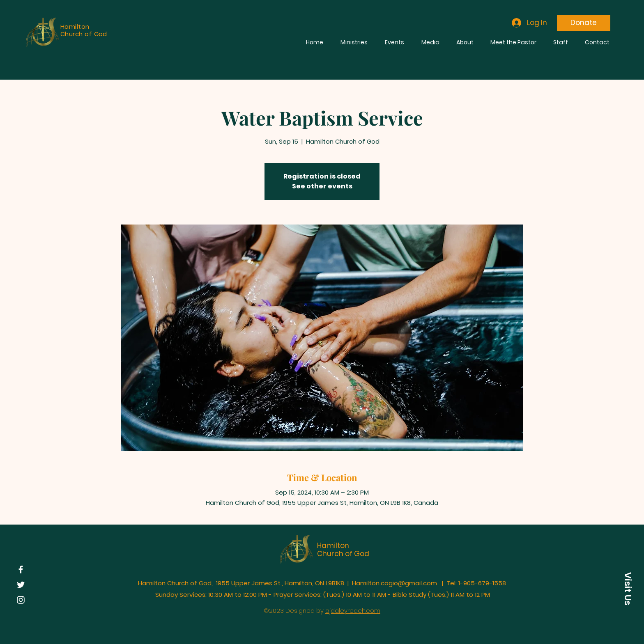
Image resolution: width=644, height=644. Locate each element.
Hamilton (333, 545)
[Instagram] (21, 600)
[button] (628, 589)
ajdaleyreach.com (353, 611)
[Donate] (584, 23)
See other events (322, 186)
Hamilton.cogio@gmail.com (394, 583)
